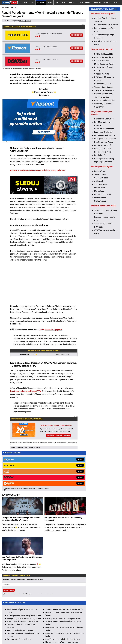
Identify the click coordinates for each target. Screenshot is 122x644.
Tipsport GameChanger (104, 128)
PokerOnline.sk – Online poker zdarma (23, 580)
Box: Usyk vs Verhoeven (104, 170)
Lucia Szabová (100, 239)
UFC (57, 3)
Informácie (44, 89)
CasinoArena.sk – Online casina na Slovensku (64, 568)
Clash (24, 3)
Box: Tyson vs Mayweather (105, 180)
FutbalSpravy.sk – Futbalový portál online (24, 574)
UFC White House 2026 (104, 95)
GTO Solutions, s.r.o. (10, 639)
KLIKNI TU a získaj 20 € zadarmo (58, 435)
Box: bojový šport (101, 196)
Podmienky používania (48, 636)
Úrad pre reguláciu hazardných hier (51, 630)
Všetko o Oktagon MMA (104, 132)
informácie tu (46, 621)
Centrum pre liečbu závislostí (94, 630)
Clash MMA (99, 148)
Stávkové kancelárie (102, 3)
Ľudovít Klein (100, 229)
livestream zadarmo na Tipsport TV (25, 391)
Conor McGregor (101, 219)
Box (64, 3)
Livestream (44, 95)
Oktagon (41, 3)
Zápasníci (73, 3)
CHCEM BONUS (77, 35)
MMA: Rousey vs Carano (104, 105)
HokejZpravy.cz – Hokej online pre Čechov (62, 598)
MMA (50, 3)
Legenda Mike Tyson (103, 193)
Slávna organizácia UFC (104, 145)
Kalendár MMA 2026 (103, 125)
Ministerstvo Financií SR (26, 630)
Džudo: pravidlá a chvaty (104, 200)
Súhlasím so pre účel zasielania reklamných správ (29, 552)
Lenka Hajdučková (25, 21)
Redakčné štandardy (27, 636)
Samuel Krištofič (101, 226)
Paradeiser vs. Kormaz (44, 92)
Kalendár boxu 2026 (102, 190)
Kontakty (13, 636)
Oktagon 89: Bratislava (103, 99)
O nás (116, 3)
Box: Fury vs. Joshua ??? (104, 160)
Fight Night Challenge (103, 203)
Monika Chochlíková (103, 236)
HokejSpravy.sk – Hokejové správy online (24, 577)
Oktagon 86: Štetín (102, 115)
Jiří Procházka (100, 216)
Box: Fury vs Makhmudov (105, 177)
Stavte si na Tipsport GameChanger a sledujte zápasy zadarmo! (38, 170)
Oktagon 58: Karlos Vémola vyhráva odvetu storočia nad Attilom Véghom (21, 477)
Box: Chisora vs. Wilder (104, 183)
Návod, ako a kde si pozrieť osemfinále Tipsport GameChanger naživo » (39, 219)
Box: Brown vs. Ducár (103, 187)
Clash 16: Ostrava (101, 102)
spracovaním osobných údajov (22, 552)
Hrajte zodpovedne (44, 443)
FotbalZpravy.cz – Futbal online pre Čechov (63, 577)
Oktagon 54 (21, 371)
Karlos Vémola (100, 213)
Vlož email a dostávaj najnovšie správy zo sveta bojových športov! (23, 538)
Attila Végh (99, 222)
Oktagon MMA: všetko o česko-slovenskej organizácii (63, 477)
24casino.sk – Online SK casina (20, 598)
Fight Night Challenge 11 (104, 173)
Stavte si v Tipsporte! (53, 330)
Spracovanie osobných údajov (72, 636)
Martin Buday (100, 232)
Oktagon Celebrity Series (104, 142)
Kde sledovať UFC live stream (106, 66)
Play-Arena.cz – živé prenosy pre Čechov (62, 601)
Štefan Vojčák (100, 242)
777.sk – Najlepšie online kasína (20, 589)
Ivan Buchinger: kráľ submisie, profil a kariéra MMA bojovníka (22, 517)
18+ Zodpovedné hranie (97, 636)
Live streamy (85, 3)
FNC (32, 3)
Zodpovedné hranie (74, 630)
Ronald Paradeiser (34, 233)
